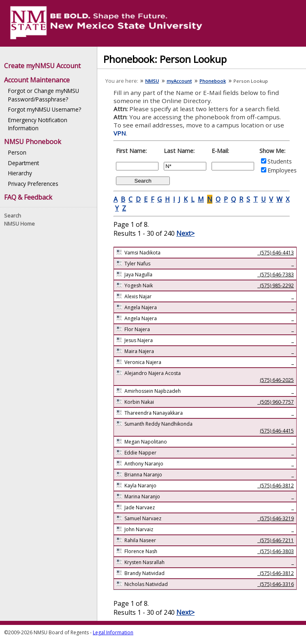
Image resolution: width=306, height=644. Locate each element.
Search (13, 215)
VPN (120, 133)
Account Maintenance (37, 80)
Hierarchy (20, 173)
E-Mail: (220, 151)
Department (24, 163)
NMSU (152, 81)
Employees (282, 170)
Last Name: (179, 151)
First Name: (131, 151)
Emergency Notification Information (38, 124)
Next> (185, 233)
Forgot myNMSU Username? (45, 109)
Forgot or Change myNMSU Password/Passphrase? (44, 95)
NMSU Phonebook (33, 142)
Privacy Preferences (33, 184)
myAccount (179, 81)
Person (17, 152)
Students (280, 161)
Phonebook (213, 81)
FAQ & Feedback (28, 197)
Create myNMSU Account (42, 66)
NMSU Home (19, 224)
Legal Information (113, 632)
